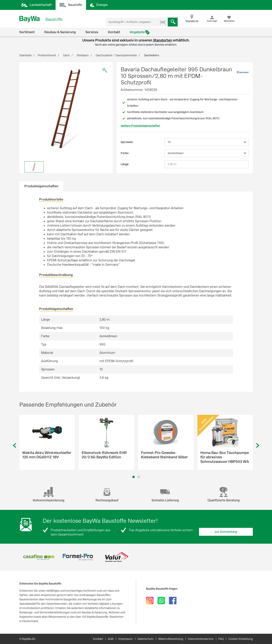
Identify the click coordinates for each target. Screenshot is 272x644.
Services (92, 32)
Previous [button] (14, 446)
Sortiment (27, 32)
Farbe (125, 153)
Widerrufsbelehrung (171, 639)
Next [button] (258, 446)
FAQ (221, 639)
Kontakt (114, 32)
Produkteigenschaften (41, 186)
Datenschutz (145, 639)
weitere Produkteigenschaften (140, 126)
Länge (125, 164)
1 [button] (133, 477)
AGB (111, 639)
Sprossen (127, 142)
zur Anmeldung (226, 532)
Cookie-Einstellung (241, 639)
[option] (66, 109)
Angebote (137, 32)
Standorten (163, 40)
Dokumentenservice (201, 639)
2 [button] (139, 477)
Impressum (126, 639)
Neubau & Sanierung (60, 32)
